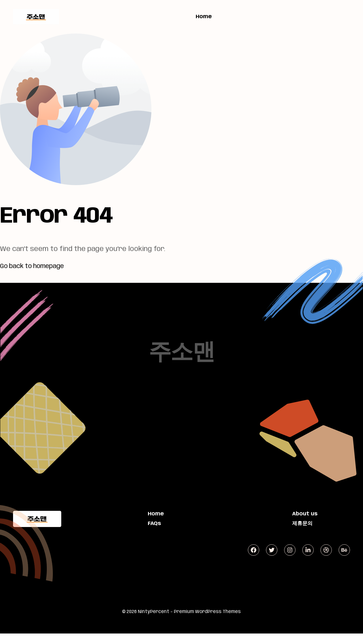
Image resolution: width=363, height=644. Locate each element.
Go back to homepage (36, 266)
